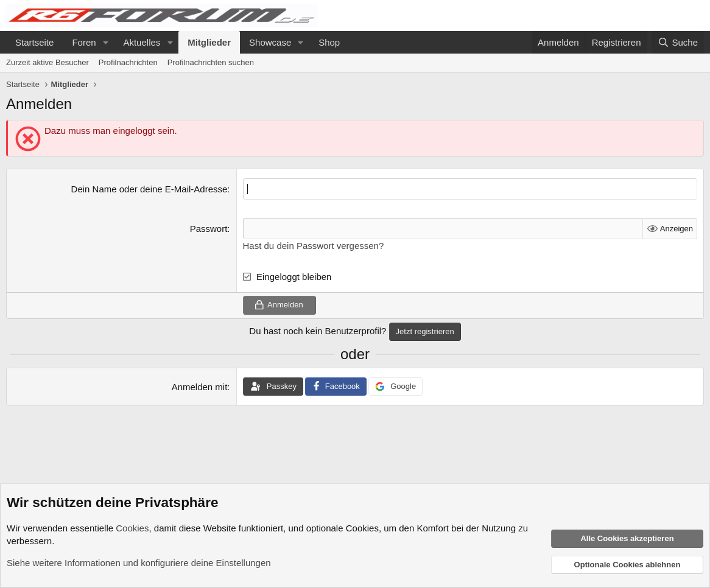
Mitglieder (209, 42)
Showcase (270, 42)
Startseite (34, 42)
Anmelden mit (200, 387)
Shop (329, 42)
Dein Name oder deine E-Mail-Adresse (149, 189)
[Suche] (678, 42)
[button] (105, 42)
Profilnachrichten (128, 62)
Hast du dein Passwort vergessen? (314, 246)
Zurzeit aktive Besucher (47, 62)
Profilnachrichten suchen (211, 62)
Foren (84, 42)
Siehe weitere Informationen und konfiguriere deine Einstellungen (139, 563)
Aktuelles (142, 42)
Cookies (132, 528)
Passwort (209, 229)
